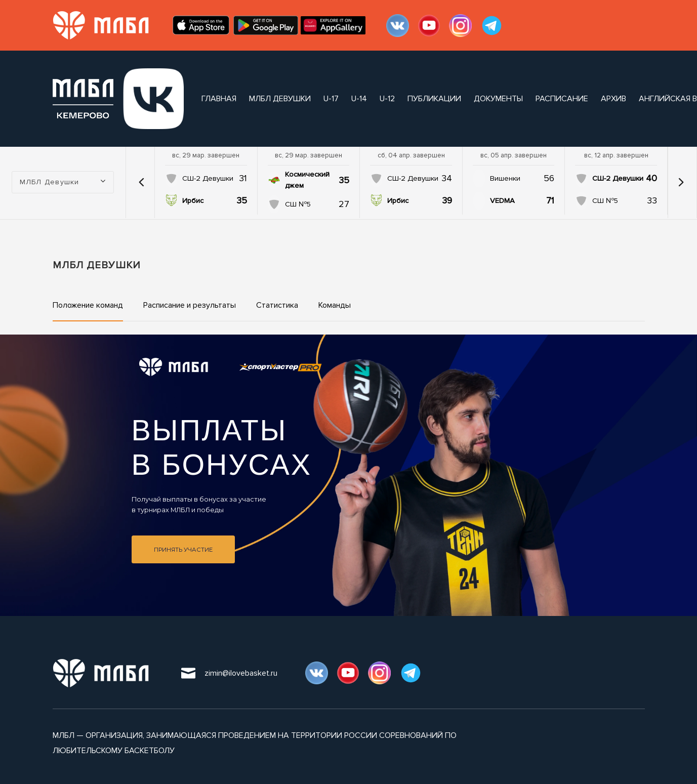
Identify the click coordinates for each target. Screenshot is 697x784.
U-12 (387, 99)
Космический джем (307, 180)
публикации (434, 99)
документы (498, 99)
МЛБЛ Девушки (280, 99)
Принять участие (183, 550)
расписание (562, 99)
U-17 (331, 99)
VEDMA (502, 201)
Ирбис (193, 201)
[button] (141, 182)
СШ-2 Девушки (208, 178)
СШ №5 (298, 204)
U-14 (359, 99)
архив (613, 99)
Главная (219, 99)
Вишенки (505, 178)
